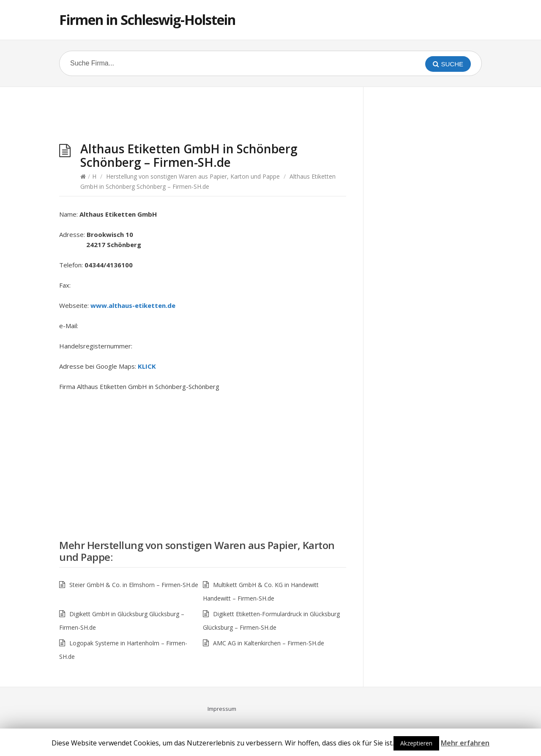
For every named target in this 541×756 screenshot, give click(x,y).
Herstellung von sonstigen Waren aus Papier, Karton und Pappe (193, 176)
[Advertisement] (203, 117)
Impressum (222, 709)
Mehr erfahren (465, 743)
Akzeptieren (416, 743)
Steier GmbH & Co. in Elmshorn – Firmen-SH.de (134, 585)
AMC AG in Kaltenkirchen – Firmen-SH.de (269, 643)
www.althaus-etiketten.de (133, 305)
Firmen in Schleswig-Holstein (147, 20)
